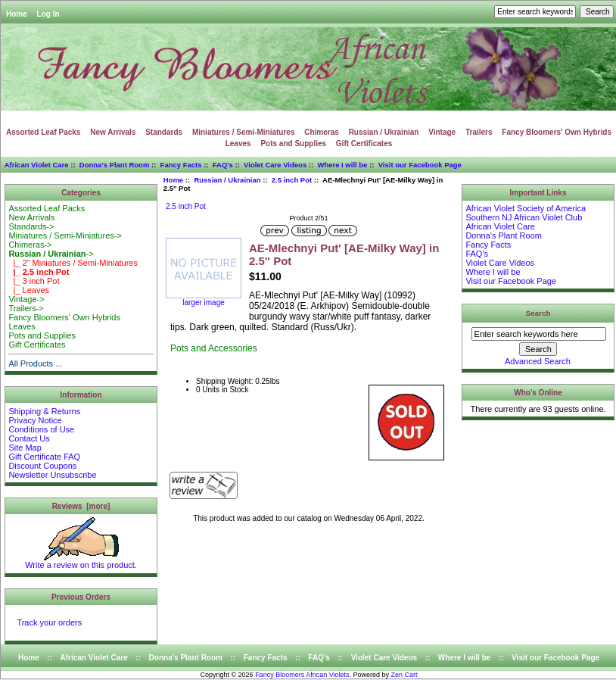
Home (17, 14)
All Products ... (35, 363)
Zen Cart (404, 675)
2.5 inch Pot (292, 180)
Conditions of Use (41, 429)
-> (51, 254)
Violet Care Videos (275, 165)
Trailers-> (26, 308)
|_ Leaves (29, 290)
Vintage (442, 132)
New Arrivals (113, 132)
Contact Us (29, 438)
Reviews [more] (81, 506)
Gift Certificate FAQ (44, 457)
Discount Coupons (42, 466)
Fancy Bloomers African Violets (302, 675)
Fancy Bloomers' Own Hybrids (557, 132)
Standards (164, 132)
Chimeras (322, 132)
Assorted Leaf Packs (43, 132)
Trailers (479, 132)
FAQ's (223, 165)
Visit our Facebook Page (420, 165)
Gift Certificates (364, 143)
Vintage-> (26, 299)
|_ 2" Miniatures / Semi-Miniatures (73, 263)
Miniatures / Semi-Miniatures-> (65, 236)
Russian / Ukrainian (227, 180)
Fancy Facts (181, 165)
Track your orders (49, 622)
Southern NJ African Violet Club (524, 217)
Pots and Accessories (214, 348)
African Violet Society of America (526, 208)
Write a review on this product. (81, 561)
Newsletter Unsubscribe (52, 475)
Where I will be (342, 165)
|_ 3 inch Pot (34, 281)
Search (538, 313)
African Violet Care (37, 165)
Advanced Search (538, 361)
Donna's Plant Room (115, 165)
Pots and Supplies (293, 143)
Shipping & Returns (44, 411)
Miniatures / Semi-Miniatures (244, 132)
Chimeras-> (30, 245)
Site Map (25, 448)
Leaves (238, 143)
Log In (48, 14)
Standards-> (31, 226)
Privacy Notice (35, 420)
